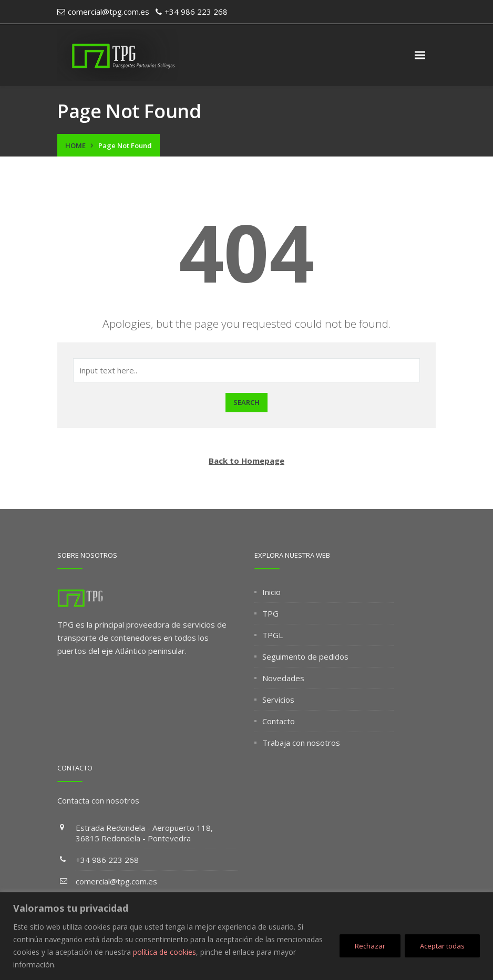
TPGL (273, 635)
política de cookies (165, 952)
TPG (270, 613)
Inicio (271, 592)
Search (246, 402)
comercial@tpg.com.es (116, 881)
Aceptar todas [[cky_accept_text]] (442, 946)
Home (75, 145)
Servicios (278, 700)
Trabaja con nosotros (301, 743)
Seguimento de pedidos (305, 656)
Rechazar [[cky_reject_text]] (370, 946)
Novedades (283, 678)
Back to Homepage (246, 461)
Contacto (279, 721)
